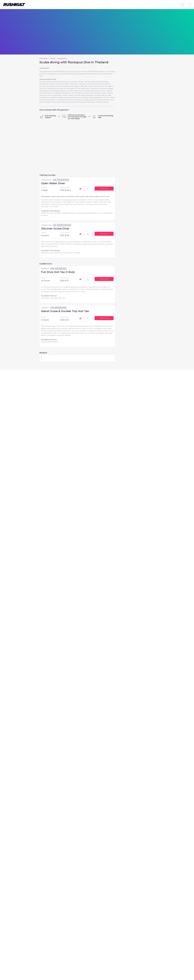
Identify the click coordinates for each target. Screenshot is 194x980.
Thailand (52, 58)
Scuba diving (43, 58)
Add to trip (104, 188)
